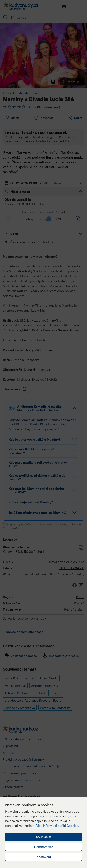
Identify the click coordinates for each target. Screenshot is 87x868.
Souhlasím (44, 837)
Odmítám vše (44, 847)
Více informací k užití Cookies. (58, 825)
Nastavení (44, 857)
